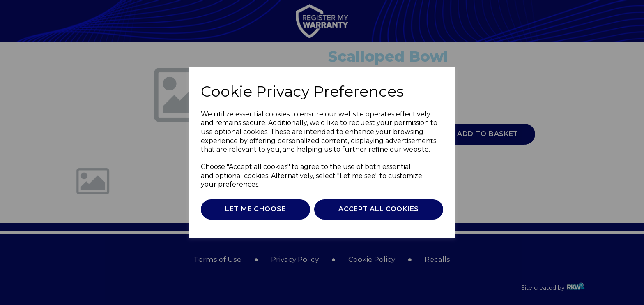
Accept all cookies (379, 209)
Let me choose (255, 209)
